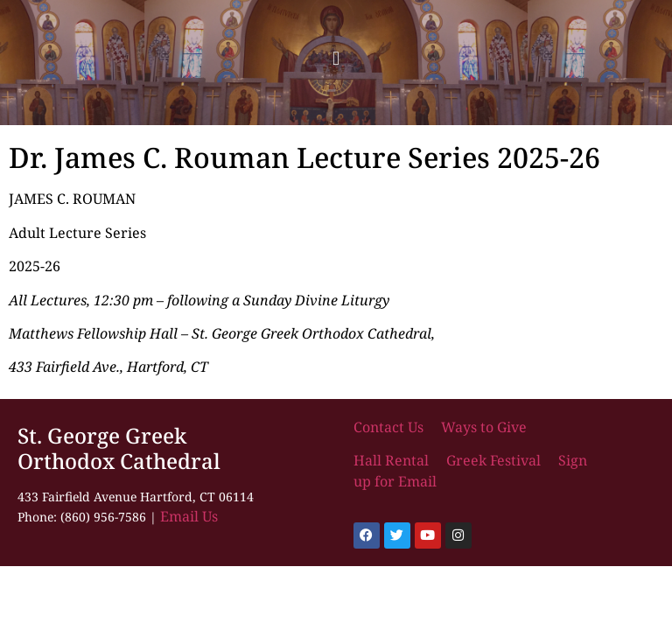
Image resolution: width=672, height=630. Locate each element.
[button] (336, 58)
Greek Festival (493, 460)
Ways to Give (484, 427)
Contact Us (390, 427)
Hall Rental (393, 460)
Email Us (189, 516)
